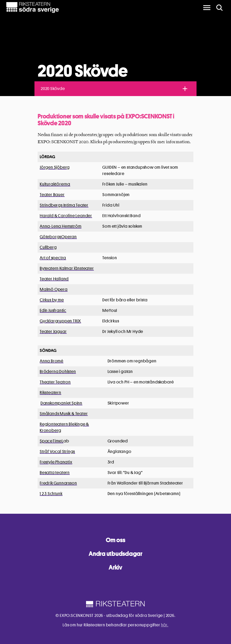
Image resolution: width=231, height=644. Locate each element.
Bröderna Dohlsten (58, 371)
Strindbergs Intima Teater (64, 205)
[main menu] (207, 8)
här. (165, 625)
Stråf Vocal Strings (57, 451)
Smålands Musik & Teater (64, 414)
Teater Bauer (52, 195)
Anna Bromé (52, 361)
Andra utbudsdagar (115, 554)
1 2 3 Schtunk (51, 494)
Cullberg (48, 247)
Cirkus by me (52, 300)
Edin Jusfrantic (53, 310)
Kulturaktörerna (55, 184)
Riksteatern (51, 393)
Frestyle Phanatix (56, 462)
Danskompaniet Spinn (61, 403)
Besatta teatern (55, 473)
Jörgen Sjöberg (55, 167)
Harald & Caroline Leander (66, 216)
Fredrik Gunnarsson (58, 483)
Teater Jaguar (53, 331)
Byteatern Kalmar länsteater (67, 268)
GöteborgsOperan (58, 237)
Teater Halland (54, 279)
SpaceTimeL (52, 441)
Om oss (115, 540)
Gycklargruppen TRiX (60, 321)
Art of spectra (53, 258)
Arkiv (115, 567)
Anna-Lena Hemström (61, 226)
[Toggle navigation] (185, 89)
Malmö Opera (54, 289)
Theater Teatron (55, 382)
